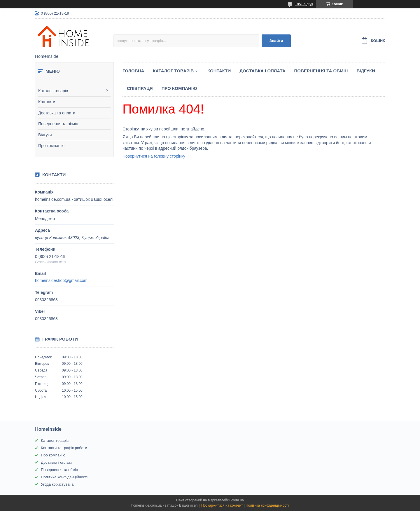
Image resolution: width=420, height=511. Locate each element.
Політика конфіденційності (64, 477)
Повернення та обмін (58, 124)
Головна (133, 71)
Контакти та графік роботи (64, 448)
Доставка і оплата (262, 71)
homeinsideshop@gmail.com (61, 280)
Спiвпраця (140, 88)
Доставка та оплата (57, 113)
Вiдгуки (366, 71)
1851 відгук (304, 4)
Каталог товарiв (173, 71)
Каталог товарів (53, 91)
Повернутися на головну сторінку (154, 156)
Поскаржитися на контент (222, 505)
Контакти (47, 102)
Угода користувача (57, 484)
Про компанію (51, 146)
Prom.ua (237, 500)
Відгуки (45, 135)
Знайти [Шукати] (276, 41)
